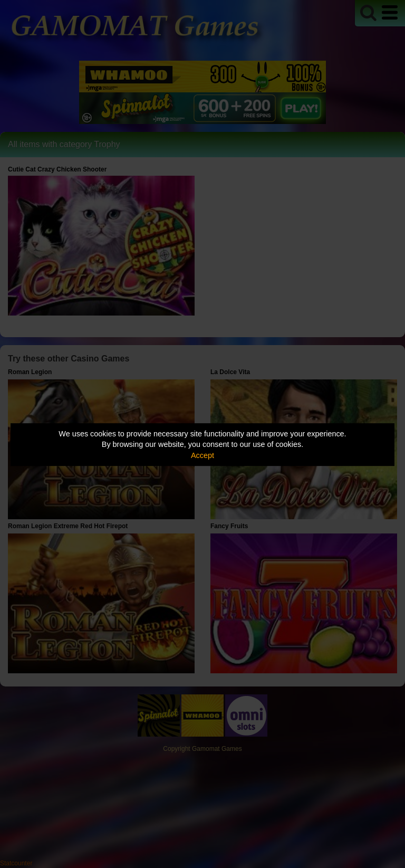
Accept (202, 455)
